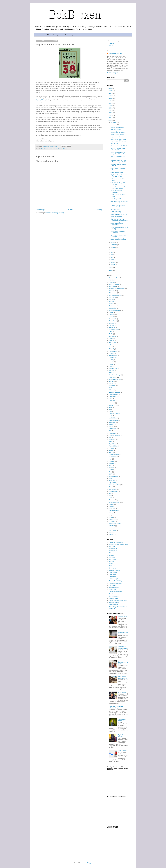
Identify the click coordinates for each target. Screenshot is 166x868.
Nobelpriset (112, 422)
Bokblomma (112, 553)
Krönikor (111, 390)
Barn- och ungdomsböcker (116, 289)
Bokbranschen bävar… (117, 217)
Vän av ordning (122, 692)
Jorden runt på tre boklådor (118, 239)
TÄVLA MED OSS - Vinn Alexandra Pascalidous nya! (119, 220)
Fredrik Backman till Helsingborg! (116, 192)
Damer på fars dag (116, 212)
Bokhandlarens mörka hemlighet (122, 677)
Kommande (112, 386)
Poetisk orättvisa (115, 209)
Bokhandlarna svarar (115, 295)
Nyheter (111, 427)
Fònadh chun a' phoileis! (117, 135)
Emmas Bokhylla (114, 579)
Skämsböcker (113, 489)
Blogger (90, 863)
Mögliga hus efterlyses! (121, 736)
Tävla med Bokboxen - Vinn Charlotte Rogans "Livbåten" (119, 161)
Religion (111, 453)
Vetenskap (112, 526)
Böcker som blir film (114, 310)
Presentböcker (113, 446)
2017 (111, 110)
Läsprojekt (112, 403)
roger (110, 459)
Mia (110, 409)
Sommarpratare (113, 491)
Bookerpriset (112, 306)
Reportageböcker (114, 455)
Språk (111, 498)
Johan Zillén (47, 35)
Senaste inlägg (40, 210)
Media (111, 407)
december (114, 123)
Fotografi (111, 349)
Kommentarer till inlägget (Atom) (55, 213)
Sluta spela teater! (116, 130)
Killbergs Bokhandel (116, 53)
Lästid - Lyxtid (114, 143)
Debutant (112, 315)
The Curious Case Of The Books (118, 600)
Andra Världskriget (114, 284)
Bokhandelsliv (113, 293)
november (114, 125)
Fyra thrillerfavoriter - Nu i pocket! (123, 662)
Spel (110, 494)
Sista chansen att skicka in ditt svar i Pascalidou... (119, 202)
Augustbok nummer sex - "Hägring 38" (118, 149)
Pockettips (112, 440)
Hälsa (111, 366)
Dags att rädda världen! (117, 127)
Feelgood (112, 340)
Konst (111, 388)
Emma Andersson (114, 330)
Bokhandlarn (112, 559)
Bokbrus (111, 555)
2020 (111, 103)
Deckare (111, 317)
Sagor (111, 466)
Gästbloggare (56, 35)
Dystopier (112, 323)
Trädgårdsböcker (114, 511)
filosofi (111, 347)
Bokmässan (112, 297)
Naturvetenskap (113, 420)
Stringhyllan (112, 594)
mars (112, 260)
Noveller (111, 424)
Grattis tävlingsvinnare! (117, 172)
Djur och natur (113, 319)
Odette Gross (113, 429)
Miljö (110, 412)
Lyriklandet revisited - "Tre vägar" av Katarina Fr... (118, 153)
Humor (111, 364)
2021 (111, 101)
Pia (110, 437)
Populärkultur (113, 444)
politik (111, 442)
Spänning (112, 500)
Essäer (111, 334)
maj (112, 255)
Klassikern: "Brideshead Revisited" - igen (117, 707)
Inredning (112, 371)
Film (110, 345)
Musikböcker (112, 418)
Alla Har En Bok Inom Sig (116, 542)
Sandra (111, 470)
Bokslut (111, 564)
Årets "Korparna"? (116, 199)
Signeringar (112, 481)
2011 (111, 270)
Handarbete (112, 358)
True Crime (112, 509)
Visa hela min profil (113, 73)
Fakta (111, 338)
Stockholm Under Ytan (115, 592)
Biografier (112, 291)
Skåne (111, 487)
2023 (111, 96)
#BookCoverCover (114, 278)
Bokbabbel (112, 546)
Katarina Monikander (115, 379)
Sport (110, 496)
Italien (111, 373)
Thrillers (111, 504)
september (114, 245)
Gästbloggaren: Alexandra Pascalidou (118, 232)
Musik (111, 416)
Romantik (112, 463)
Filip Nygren (112, 343)
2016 (111, 113)
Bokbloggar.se (113, 551)
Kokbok (111, 384)
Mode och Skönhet (114, 414)
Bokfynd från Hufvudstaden (118, 132)
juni (112, 252)
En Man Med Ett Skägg (115, 581)
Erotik (111, 332)
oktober (113, 242)
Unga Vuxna (112, 519)
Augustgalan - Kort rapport (118, 137)
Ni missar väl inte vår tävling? (119, 146)
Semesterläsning (114, 476)
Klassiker (112, 381)
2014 (111, 118)
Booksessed (112, 568)
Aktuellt (111, 280)
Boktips (50, 149)
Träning (111, 513)
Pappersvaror (113, 433)
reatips (111, 450)
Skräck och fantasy (114, 485)
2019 (111, 106)
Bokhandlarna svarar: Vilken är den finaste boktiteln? (119, 188)
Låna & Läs (112, 401)
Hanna (111, 360)
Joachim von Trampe (115, 375)
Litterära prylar (113, 394)
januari (113, 265)
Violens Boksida (113, 605)
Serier (111, 478)
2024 (111, 93)
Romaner (55, 149)
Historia (111, 362)
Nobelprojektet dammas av (122, 720)
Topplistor (112, 506)
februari (113, 262)
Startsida (70, 210)
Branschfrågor (113, 308)
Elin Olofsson (113, 577)
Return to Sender (122, 751)
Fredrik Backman (114, 588)
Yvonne (111, 534)
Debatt (111, 312)
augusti (113, 247)
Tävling (111, 517)
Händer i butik (113, 368)
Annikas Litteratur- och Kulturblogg (119, 544)
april (112, 257)
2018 (111, 108)
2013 (111, 120)
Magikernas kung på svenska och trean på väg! (119, 176)
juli (112, 250)
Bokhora (111, 562)
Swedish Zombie (114, 598)
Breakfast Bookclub (114, 570)
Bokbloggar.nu (113, 549)
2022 (111, 98)
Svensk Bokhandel (114, 596)
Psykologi (112, 448)
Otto (110, 431)
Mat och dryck (113, 405)
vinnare (111, 528)
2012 (111, 268)
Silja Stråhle (112, 483)
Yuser (111, 532)
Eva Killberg (112, 336)
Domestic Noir (113, 321)
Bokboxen (38, 35)
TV (110, 515)
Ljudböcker (112, 396)
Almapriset (112, 282)
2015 (111, 115)
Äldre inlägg (99, 210)
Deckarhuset (112, 575)
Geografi (111, 353)
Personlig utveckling (115, 435)
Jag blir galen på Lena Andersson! (117, 224)
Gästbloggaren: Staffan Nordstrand (123, 647)
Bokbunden (112, 557)
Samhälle (112, 468)
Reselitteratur (113, 457)
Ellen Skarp (112, 328)
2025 (111, 91)
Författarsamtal (113, 351)
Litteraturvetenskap (114, 392)
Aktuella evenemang (67, 35)
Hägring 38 (39, 100)
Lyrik (110, 399)
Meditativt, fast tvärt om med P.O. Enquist (119, 165)
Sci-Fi (111, 474)
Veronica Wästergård (115, 524)
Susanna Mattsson (63, 149)
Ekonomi (111, 325)
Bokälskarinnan (113, 566)
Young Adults (113, 530)
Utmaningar (112, 522)
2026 (111, 88)
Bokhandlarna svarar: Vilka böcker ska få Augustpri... (118, 140)
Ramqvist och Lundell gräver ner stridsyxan (123, 632)
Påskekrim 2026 (122, 617)
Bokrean (111, 302)
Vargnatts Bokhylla (114, 603)
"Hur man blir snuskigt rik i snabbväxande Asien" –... (118, 206)
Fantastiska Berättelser (115, 583)
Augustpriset (44, 149)
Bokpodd (111, 299)
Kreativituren (112, 590)
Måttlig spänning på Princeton (119, 214)
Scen (110, 472)
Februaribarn (113, 585)
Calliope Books (113, 572)
